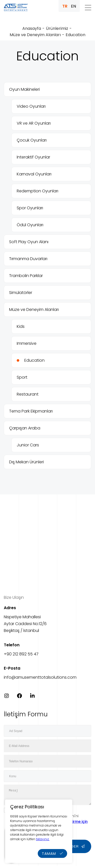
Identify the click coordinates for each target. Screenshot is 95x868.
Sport (22, 377)
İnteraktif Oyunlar (33, 157)
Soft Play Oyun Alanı (29, 242)
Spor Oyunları (30, 208)
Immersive (27, 343)
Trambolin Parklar (26, 276)
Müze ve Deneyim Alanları (35, 35)
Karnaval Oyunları (34, 174)
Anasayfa (32, 28)
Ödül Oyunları (30, 225)
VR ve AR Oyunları (34, 123)
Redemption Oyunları (37, 191)
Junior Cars (28, 445)
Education (34, 360)
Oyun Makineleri (24, 89)
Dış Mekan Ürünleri (26, 462)
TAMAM (52, 854)
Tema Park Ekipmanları (31, 411)
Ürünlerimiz (57, 28)
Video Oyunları (31, 106)
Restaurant (28, 394)
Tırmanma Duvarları (28, 259)
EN (73, 6)
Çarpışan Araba (25, 428)
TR (65, 6)
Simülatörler (21, 293)
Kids (21, 326)
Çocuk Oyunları (32, 140)
